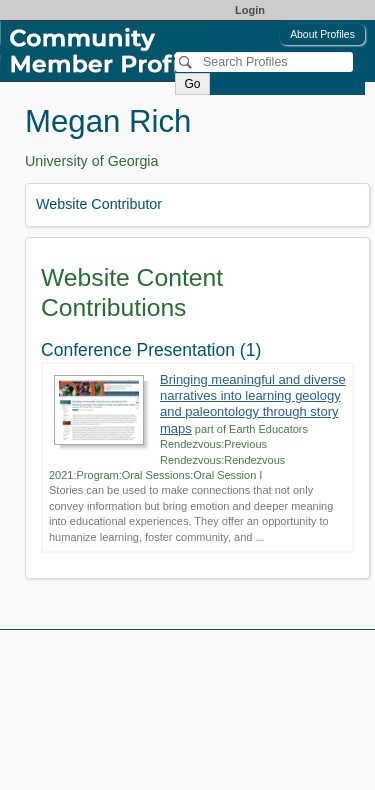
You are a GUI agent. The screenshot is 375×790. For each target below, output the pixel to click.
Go (192, 84)
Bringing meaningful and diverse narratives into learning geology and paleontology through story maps (253, 404)
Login (250, 10)
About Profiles (322, 34)
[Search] (264, 62)
